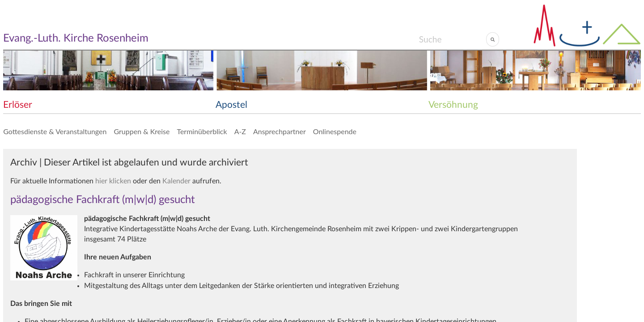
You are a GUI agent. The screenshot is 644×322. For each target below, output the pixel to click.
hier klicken (113, 181)
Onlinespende (335, 131)
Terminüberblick (202, 131)
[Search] (452, 39)
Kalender (176, 181)
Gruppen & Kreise (142, 131)
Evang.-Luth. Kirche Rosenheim (76, 38)
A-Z (240, 131)
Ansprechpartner (280, 131)
